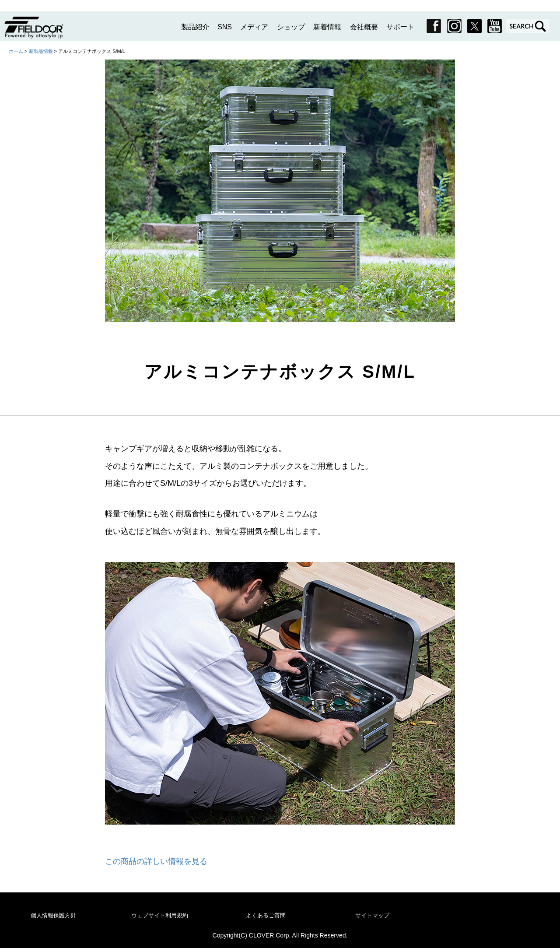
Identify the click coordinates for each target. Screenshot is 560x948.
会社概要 (364, 27)
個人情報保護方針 (53, 915)
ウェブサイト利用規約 (160, 915)
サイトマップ (372, 915)
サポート (400, 27)
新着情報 (327, 27)
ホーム (16, 51)
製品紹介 (195, 27)
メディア (254, 27)
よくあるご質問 (266, 915)
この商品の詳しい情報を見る (156, 861)
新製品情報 (42, 51)
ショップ (291, 27)
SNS (225, 27)
